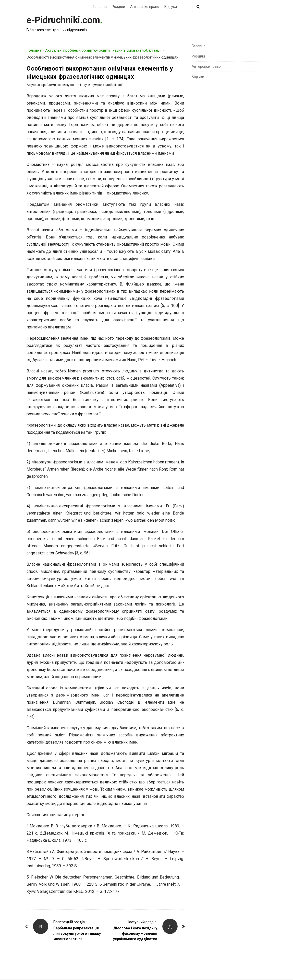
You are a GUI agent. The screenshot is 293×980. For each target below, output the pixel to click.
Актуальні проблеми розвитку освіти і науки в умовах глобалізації (103, 50)
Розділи (118, 7)
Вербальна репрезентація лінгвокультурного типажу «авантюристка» (77, 933)
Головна (100, 7)
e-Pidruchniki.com (63, 20)
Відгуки (171, 7)
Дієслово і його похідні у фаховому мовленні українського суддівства (135, 933)
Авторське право (145, 7)
